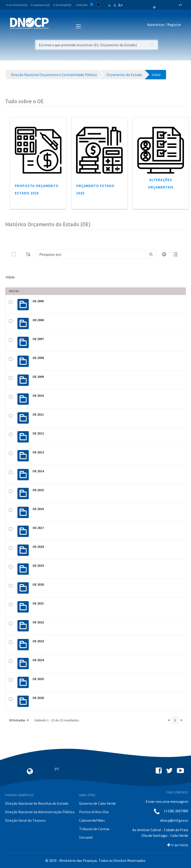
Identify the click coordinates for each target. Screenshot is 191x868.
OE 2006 (38, 320)
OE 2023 (38, 641)
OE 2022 (38, 622)
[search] (151, 254)
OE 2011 (38, 414)
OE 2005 (38, 301)
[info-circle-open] (164, 254)
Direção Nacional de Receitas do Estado (37, 803)
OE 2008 (38, 358)
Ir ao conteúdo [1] (17, 5)
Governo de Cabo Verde (98, 803)
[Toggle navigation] (55, 26)
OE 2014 (38, 471)
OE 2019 (38, 566)
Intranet (86, 837)
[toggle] (21, 254)
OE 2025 (38, 679)
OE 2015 (38, 490)
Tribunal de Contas (94, 829)
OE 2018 (38, 547)
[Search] (90, 254)
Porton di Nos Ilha (94, 812)
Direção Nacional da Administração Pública (40, 812)
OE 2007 (38, 339)
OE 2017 (38, 528)
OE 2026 (38, 698)
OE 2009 (38, 377)
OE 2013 (38, 452)
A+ (121, 5)
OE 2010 (38, 396)
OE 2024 (38, 660)
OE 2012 (38, 433)
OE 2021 (38, 603)
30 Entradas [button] (19, 720)
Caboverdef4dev (92, 820)
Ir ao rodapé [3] (62, 5)
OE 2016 (38, 509)
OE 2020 (38, 584)
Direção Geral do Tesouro (25, 820)
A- (110, 5)
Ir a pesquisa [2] (40, 5)
